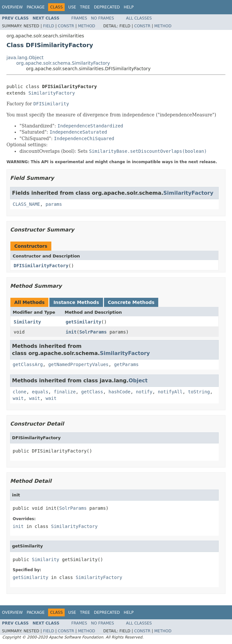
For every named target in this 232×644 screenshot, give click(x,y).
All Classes (139, 18)
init (71, 332)
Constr (66, 26)
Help (129, 7)
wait (18, 398)
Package (36, 7)
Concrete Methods (131, 302)
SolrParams (93, 332)
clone (19, 392)
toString (199, 392)
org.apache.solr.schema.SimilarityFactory (63, 63)
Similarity (27, 322)
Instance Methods (76, 302)
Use (72, 7)
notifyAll (170, 392)
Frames (79, 18)
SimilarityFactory (52, 93)
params (54, 204)
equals (40, 392)
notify (144, 392)
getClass (92, 392)
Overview (12, 7)
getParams (126, 364)
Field (48, 26)
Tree (85, 7)
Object (138, 381)
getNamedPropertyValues (78, 364)
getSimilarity (84, 322)
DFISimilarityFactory (41, 266)
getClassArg (28, 364)
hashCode (119, 392)
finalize (64, 392)
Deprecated (107, 7)
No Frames (103, 18)
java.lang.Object (25, 58)
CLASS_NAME (26, 204)
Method (87, 26)
